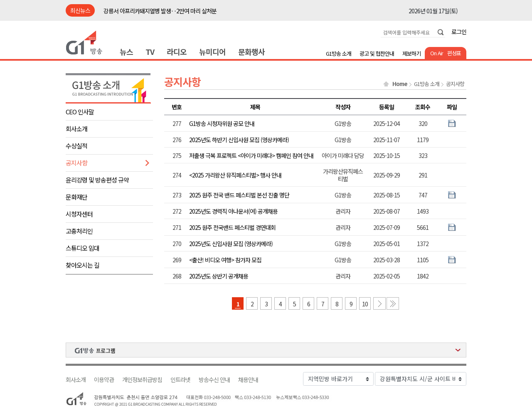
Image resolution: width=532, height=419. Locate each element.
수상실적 (76, 146)
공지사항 (76, 163)
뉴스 (126, 52)
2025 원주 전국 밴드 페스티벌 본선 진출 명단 (239, 195)
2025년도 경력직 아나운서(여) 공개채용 (233, 211)
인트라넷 (180, 380)
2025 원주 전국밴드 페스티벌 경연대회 (232, 227)
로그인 (459, 32)
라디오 (177, 52)
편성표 (454, 53)
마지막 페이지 (393, 303)
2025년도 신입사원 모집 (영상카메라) (231, 244)
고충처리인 (79, 231)
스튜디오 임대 (83, 248)
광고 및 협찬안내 (377, 53)
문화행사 (251, 52)
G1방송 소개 (339, 53)
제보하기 (411, 53)
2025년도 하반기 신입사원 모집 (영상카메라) (239, 140)
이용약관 (104, 380)
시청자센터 (79, 214)
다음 (379, 303)
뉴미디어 (212, 52)
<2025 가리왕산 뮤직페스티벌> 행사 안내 (235, 175)
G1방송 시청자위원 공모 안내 (222, 123)
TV (150, 52)
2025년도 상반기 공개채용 (219, 276)
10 (365, 304)
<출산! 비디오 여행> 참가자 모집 (225, 260)
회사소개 (76, 129)
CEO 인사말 (80, 112)
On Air (437, 53)
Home (400, 84)
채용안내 (248, 380)
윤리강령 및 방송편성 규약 (97, 180)
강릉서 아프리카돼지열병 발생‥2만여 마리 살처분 (160, 11)
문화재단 (76, 197)
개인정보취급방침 (142, 380)
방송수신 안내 (214, 380)
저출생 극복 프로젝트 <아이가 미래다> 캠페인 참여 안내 (251, 155)
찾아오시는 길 (83, 265)
